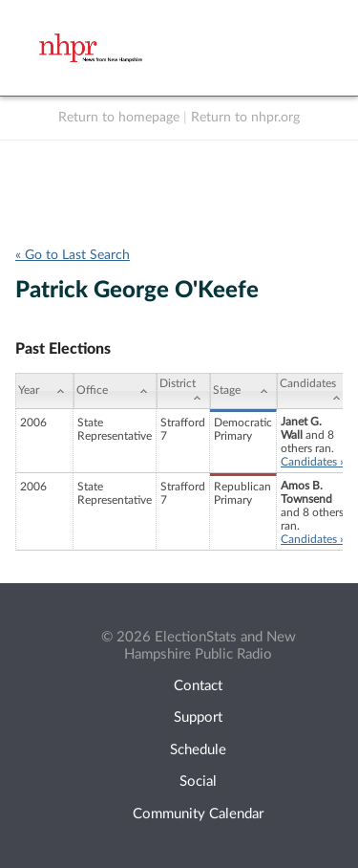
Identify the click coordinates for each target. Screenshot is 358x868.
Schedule (198, 750)
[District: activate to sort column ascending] (183, 391)
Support (198, 717)
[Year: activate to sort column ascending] (44, 391)
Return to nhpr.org (245, 118)
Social (198, 781)
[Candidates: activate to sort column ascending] (313, 391)
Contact (198, 686)
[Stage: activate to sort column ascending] (243, 391)
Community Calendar (198, 814)
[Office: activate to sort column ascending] (115, 391)
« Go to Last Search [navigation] (73, 255)
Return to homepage (119, 118)
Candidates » (313, 462)
